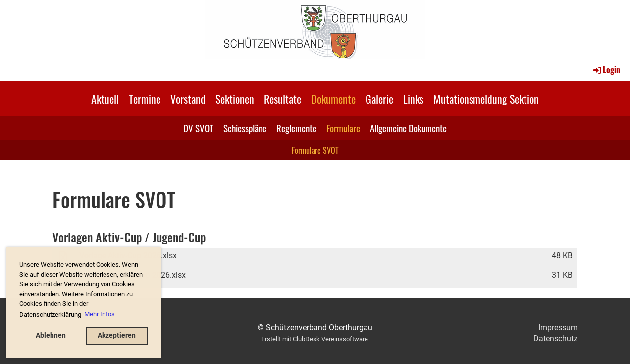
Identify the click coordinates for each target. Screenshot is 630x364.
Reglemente (296, 128)
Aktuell (105, 99)
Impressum (558, 328)
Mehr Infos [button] (100, 314)
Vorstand (188, 99)
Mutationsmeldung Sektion (486, 99)
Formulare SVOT (315, 150)
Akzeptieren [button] (117, 336)
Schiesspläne (245, 128)
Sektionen (235, 99)
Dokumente (333, 99)
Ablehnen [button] (51, 336)
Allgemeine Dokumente (408, 128)
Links (413, 99)
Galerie (379, 99)
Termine (145, 99)
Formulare (343, 128)
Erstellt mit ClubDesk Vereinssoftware (315, 339)
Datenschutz (555, 338)
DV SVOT (198, 128)
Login (606, 70)
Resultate (283, 99)
